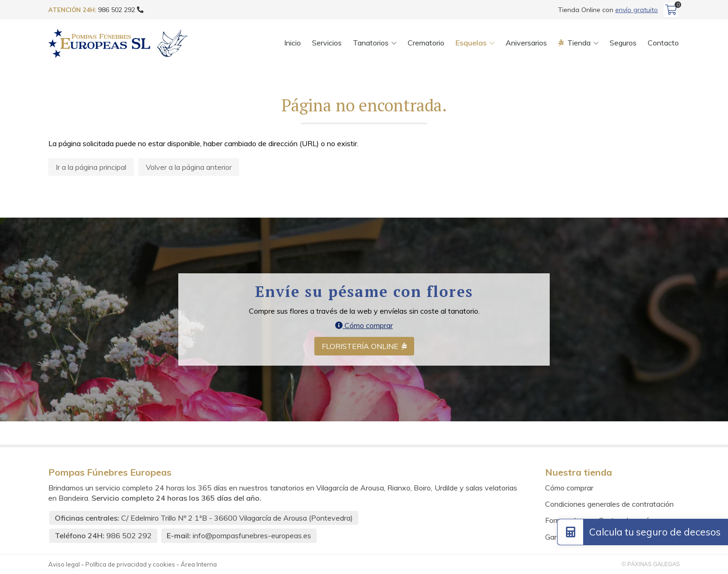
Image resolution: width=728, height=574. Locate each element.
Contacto (663, 43)
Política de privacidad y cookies (130, 564)
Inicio (292, 43)
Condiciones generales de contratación (609, 504)
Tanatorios (371, 43)
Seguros (623, 43)
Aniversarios (526, 43)
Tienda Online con (608, 10)
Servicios (327, 43)
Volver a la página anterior (189, 167)
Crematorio (426, 43)
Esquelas (471, 43)
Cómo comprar (364, 325)
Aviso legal (64, 564)
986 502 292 (129, 535)
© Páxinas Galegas (651, 564)
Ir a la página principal (91, 167)
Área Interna (199, 564)
